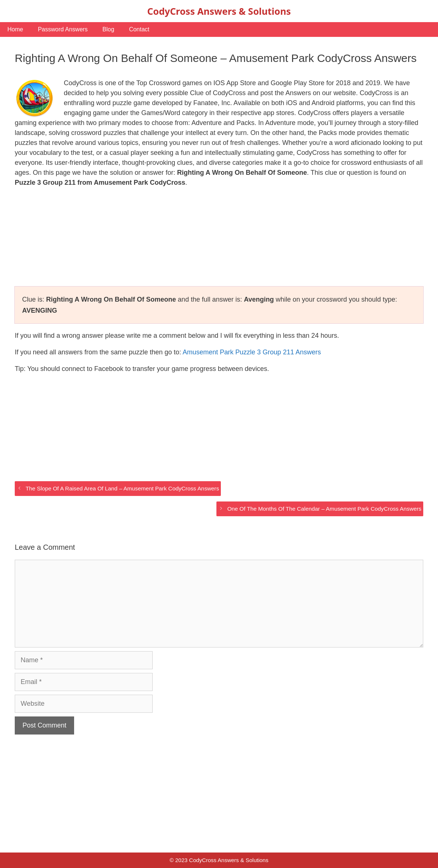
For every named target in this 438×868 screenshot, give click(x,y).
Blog (108, 29)
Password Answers (63, 29)
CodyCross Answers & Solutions (219, 11)
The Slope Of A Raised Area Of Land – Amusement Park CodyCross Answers (122, 488)
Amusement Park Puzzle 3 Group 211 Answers (252, 352)
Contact (139, 29)
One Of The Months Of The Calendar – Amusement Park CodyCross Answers (324, 509)
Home (15, 29)
